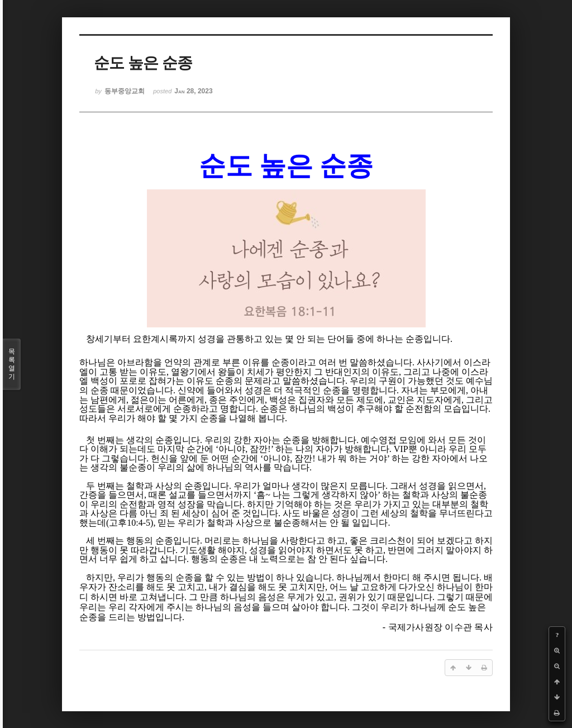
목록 (12, 364)
